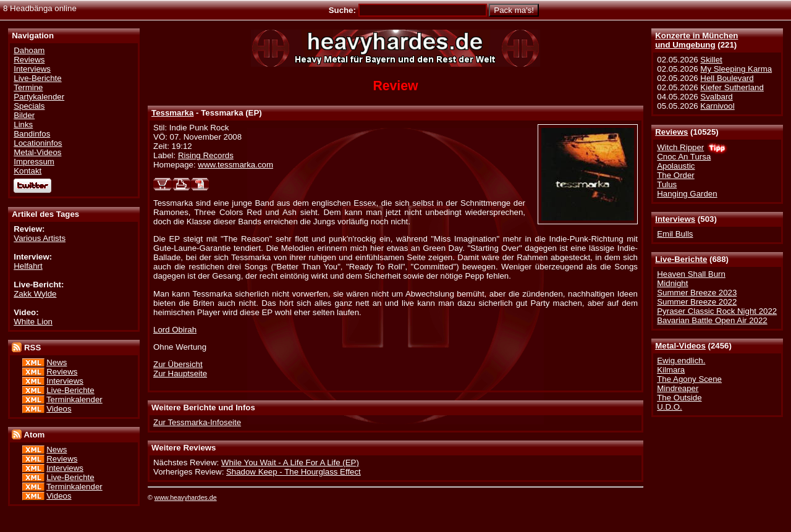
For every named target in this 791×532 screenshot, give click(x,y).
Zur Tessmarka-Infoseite (197, 422)
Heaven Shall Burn (691, 274)
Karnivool (717, 106)
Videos (59, 409)
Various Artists (40, 238)
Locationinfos (38, 143)
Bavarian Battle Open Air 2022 (712, 320)
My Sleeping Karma (736, 69)
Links (23, 125)
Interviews (675, 219)
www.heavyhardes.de (186, 497)
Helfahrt (28, 266)
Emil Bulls (675, 234)
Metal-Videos (680, 346)
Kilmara (671, 370)
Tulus (667, 184)
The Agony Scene (689, 379)
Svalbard (716, 97)
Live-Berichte (681, 259)
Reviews (671, 132)
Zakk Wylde (35, 294)
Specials (29, 106)
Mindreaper (678, 388)
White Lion (33, 322)
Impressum (34, 162)
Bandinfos (32, 134)
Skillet (711, 60)
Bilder (24, 115)
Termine (28, 87)
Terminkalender (74, 399)
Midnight (672, 283)
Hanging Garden (687, 194)
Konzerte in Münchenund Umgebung (696, 40)
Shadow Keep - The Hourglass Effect (294, 472)
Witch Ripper (680, 147)
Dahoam (29, 50)
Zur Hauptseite (180, 374)
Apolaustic (676, 166)
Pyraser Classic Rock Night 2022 (717, 311)
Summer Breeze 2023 (697, 293)
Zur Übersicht (178, 364)
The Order (675, 175)
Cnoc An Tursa (684, 157)
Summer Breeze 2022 (697, 302)
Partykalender (39, 97)
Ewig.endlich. (681, 361)
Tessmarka (172, 113)
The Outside (679, 398)
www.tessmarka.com (235, 165)
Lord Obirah (175, 330)
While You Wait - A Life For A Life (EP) (290, 462)
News (57, 362)
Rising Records (206, 155)
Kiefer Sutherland (732, 87)
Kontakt (27, 171)
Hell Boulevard (727, 78)
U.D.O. (670, 407)
